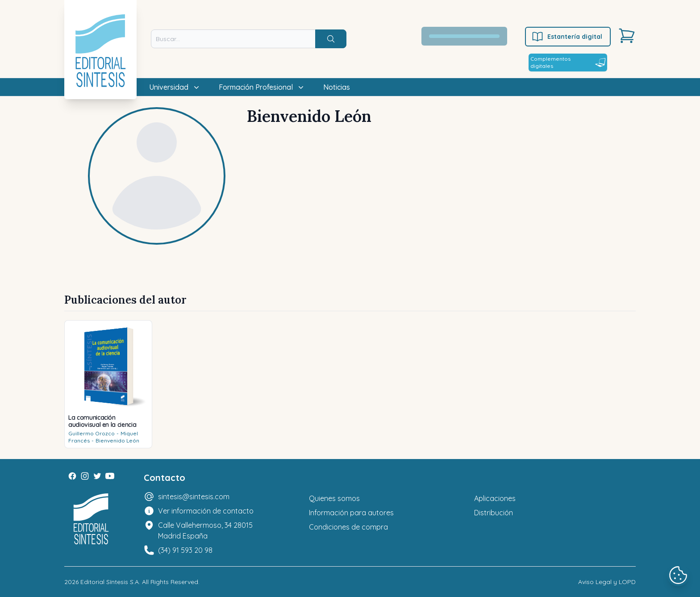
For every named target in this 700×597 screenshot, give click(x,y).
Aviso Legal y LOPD (607, 582)
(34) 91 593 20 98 (185, 550)
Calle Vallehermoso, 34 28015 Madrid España (205, 530)
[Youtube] (110, 476)
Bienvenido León (117, 440)
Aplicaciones (495, 498)
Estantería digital (567, 37)
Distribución (494, 513)
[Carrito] (627, 36)
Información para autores (351, 513)
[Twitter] (97, 476)
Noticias (337, 87)
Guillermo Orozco (92, 433)
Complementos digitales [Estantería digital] (568, 62)
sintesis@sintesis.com (194, 497)
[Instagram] (85, 476)
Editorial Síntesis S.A (110, 582)
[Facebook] (72, 476)
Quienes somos (334, 498)
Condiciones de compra (348, 527)
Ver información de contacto (206, 511)
